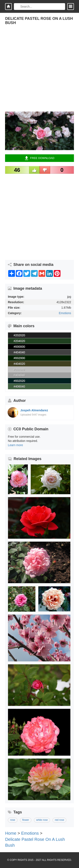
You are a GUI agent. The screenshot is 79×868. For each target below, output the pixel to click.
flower (26, 820)
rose (13, 820)
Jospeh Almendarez (34, 410)
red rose (59, 820)
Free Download (39, 158)
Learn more (15, 445)
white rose (42, 820)
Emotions (65, 313)
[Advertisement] (39, 72)
